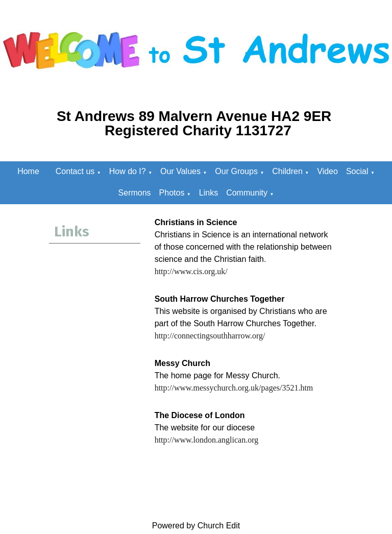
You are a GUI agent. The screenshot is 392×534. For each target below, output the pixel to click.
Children (287, 171)
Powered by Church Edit (196, 526)
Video (327, 171)
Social (357, 171)
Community (247, 193)
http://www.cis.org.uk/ (191, 271)
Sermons (135, 193)
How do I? (128, 171)
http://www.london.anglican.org (207, 440)
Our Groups (236, 171)
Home (28, 171)
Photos (172, 193)
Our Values (180, 171)
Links (209, 193)
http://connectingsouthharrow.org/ (210, 336)
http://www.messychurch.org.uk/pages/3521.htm (234, 388)
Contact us (75, 171)
